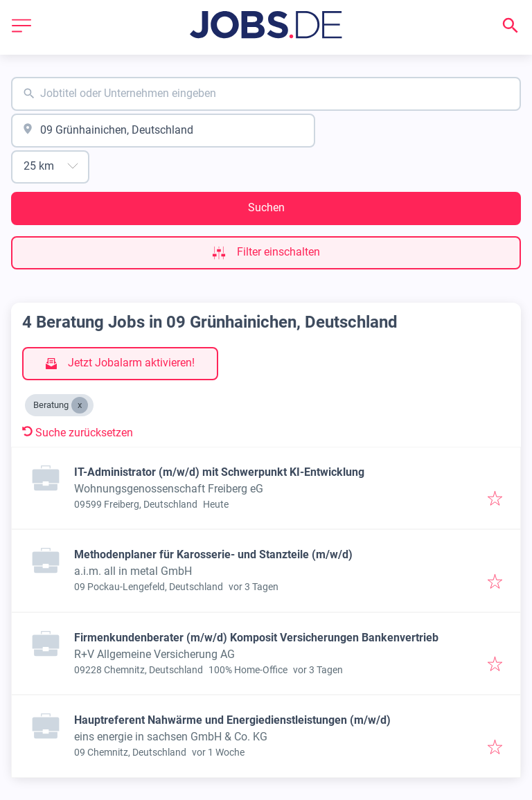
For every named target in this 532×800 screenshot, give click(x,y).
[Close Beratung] (80, 405)
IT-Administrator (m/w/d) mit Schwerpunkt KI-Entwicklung (219, 472)
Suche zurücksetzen (78, 433)
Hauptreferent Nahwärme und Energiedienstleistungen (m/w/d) (232, 720)
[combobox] (266, 94)
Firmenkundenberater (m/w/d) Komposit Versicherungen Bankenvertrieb (256, 638)
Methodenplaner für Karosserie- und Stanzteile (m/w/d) (213, 554)
